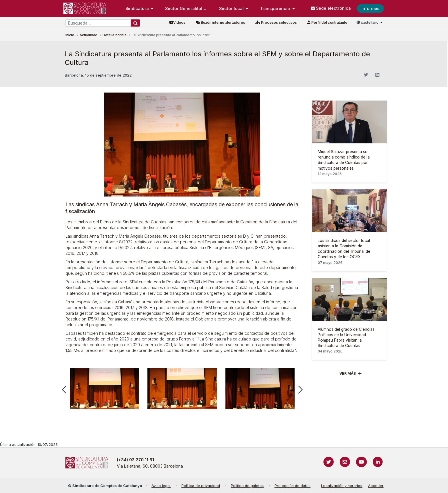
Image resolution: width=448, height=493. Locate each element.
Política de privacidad (201, 486)
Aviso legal (161, 486)
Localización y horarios (342, 486)
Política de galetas (247, 486)
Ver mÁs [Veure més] (348, 373)
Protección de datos (293, 486)
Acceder (376, 486)
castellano (368, 22)
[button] (64, 390)
